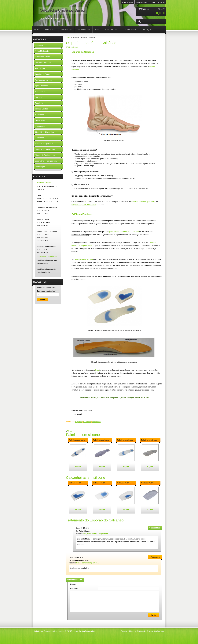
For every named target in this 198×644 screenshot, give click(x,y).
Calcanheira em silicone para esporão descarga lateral (126, 483)
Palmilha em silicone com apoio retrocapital (78, 440)
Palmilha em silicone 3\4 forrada (149, 440)
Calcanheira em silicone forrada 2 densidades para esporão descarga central (148, 483)
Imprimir (162, 2)
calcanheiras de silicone (83, 259)
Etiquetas (70, 422)
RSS (153, 2)
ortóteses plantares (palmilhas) (143, 202)
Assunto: (74, 588)
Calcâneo (87, 422)
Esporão (79, 422)
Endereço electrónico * (47, 291)
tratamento (96, 422)
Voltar (70, 431)
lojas (97, 370)
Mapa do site (142, 2)
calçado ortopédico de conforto (84, 205)
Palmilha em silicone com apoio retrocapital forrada (102, 440)
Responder (155, 528)
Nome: (73, 584)
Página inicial (129, 2)
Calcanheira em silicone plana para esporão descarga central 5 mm (100, 483)
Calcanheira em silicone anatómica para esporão (76, 483)
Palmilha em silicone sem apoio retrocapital (126, 440)
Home (68, 38)
